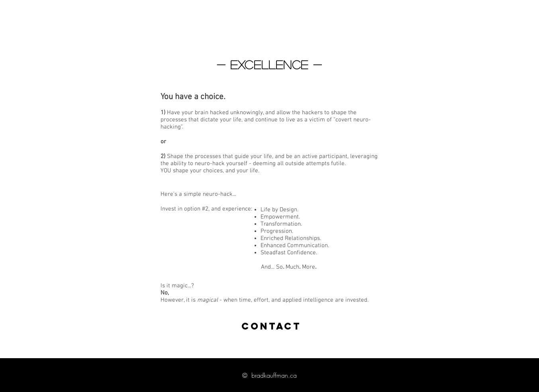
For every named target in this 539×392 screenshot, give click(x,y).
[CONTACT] (271, 326)
